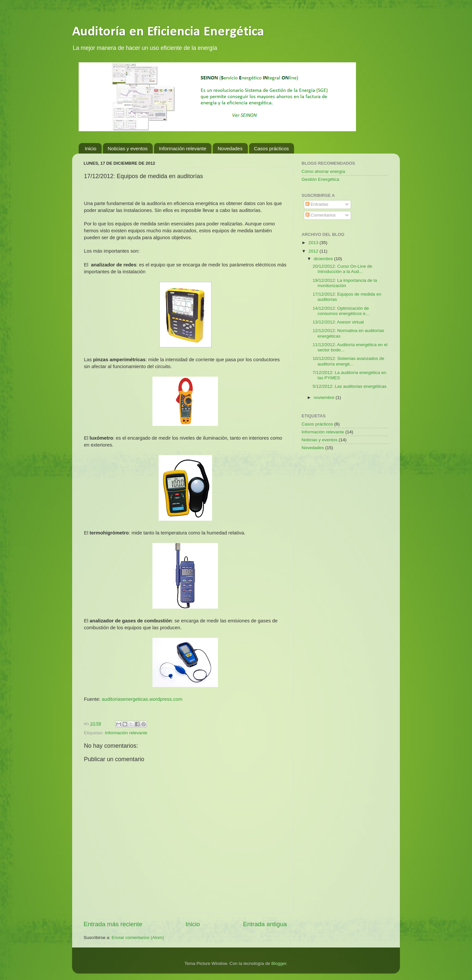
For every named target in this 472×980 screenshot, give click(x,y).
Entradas (317, 204)
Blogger (279, 963)
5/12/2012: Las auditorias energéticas (350, 386)
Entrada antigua (265, 924)
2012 (314, 251)
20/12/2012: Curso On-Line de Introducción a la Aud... (343, 269)
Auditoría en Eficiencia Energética (168, 32)
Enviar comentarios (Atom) (138, 938)
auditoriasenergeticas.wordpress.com (142, 699)
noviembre (325, 397)
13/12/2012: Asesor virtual (338, 322)
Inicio (91, 148)
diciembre (324, 259)
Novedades (230, 148)
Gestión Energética (320, 179)
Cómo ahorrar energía (323, 171)
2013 (314, 243)
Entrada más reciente (113, 924)
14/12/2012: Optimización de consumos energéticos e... (341, 311)
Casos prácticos (272, 148)
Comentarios (321, 215)
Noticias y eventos (128, 148)
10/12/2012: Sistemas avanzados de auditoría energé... (348, 361)
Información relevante (183, 148)
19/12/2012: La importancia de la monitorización (345, 283)
